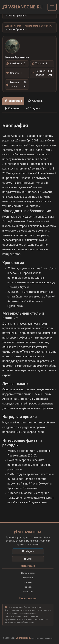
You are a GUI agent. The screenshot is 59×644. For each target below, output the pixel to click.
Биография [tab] (13, 101)
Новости (28, 587)
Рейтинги (28, 578)
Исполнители (28, 573)
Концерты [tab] (13, 108)
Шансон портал (13, 26)
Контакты (28, 592)
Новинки (28, 582)
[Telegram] (28, 551)
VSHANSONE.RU (22, 7)
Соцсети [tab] (33, 108)
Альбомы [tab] (36, 101)
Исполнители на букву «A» (39, 26)
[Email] (28, 559)
